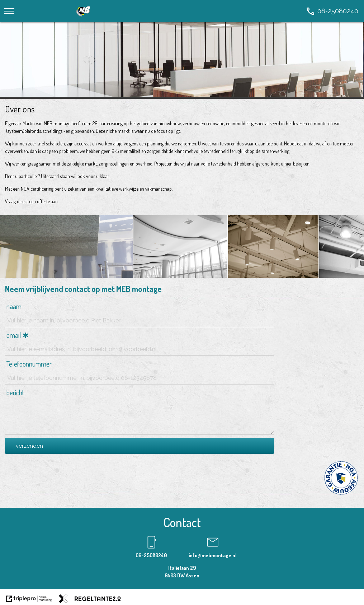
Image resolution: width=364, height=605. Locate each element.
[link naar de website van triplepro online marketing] (29, 600)
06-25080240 (151, 555)
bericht (15, 392)
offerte (43, 201)
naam (14, 306)
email (14, 335)
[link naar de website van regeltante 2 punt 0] (90, 600)
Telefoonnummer (29, 364)
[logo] (83, 18)
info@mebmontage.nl (213, 555)
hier (288, 164)
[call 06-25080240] (332, 11)
